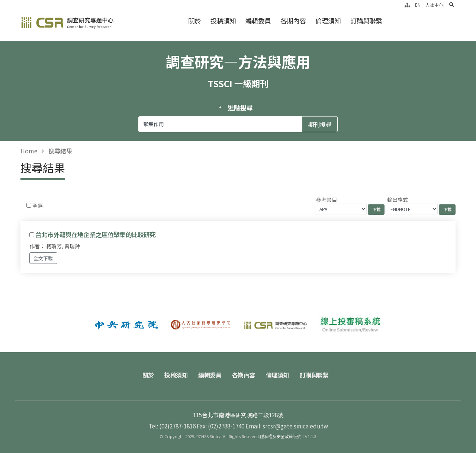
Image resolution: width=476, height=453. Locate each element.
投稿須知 (223, 21)
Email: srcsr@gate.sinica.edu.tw (287, 426)
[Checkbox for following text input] (29, 205)
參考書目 (327, 200)
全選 (38, 205)
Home (29, 151)
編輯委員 (258, 21)
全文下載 (43, 258)
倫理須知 (328, 21)
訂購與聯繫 (366, 21)
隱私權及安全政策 (276, 436)
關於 (194, 21)
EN (418, 5)
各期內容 (293, 21)
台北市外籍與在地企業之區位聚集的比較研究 (95, 235)
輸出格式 (398, 200)
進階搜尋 (240, 108)
